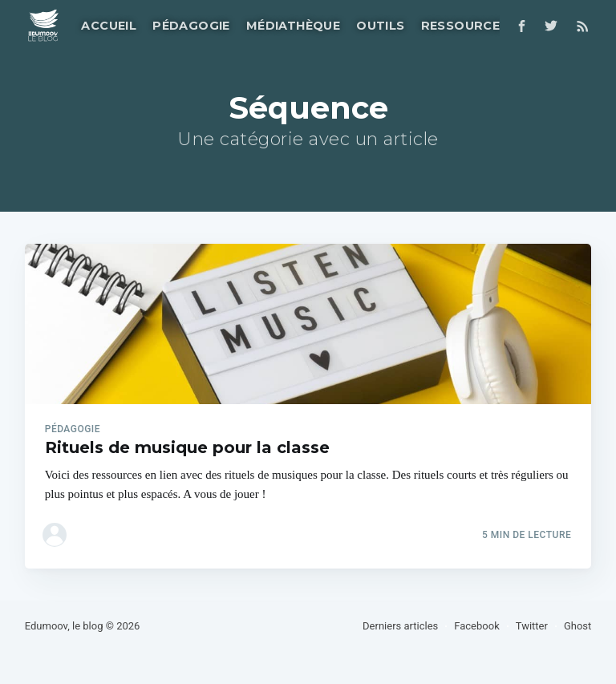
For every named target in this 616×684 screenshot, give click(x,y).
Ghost (577, 626)
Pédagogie (191, 26)
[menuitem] (107, 26)
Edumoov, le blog (64, 626)
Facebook (476, 626)
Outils (380, 26)
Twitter (532, 626)
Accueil (109, 26)
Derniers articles (400, 626)
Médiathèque (293, 26)
